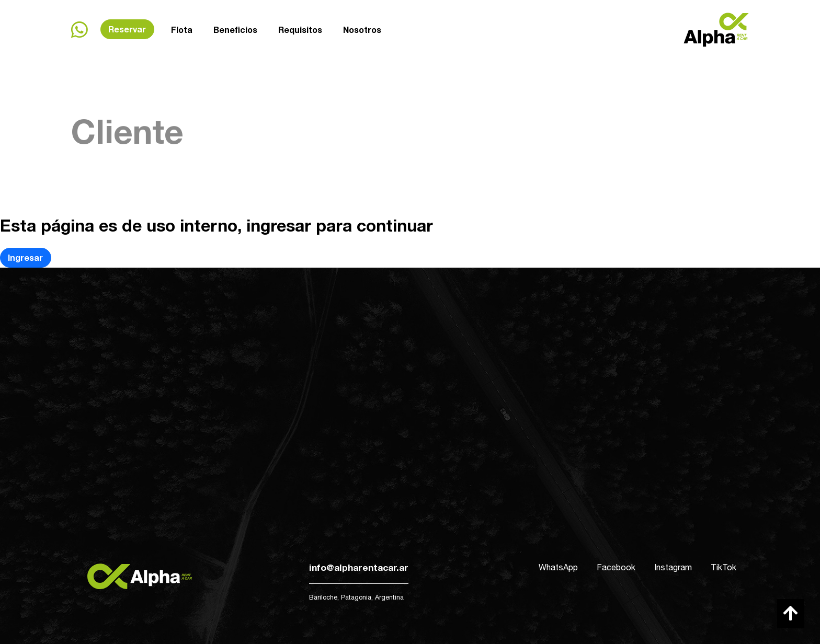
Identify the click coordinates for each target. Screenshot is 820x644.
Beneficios (235, 29)
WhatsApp (558, 567)
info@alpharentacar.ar (359, 567)
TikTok (724, 567)
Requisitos (300, 28)
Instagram (673, 567)
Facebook (616, 567)
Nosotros (362, 27)
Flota (182, 30)
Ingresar (25, 257)
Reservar (127, 29)
